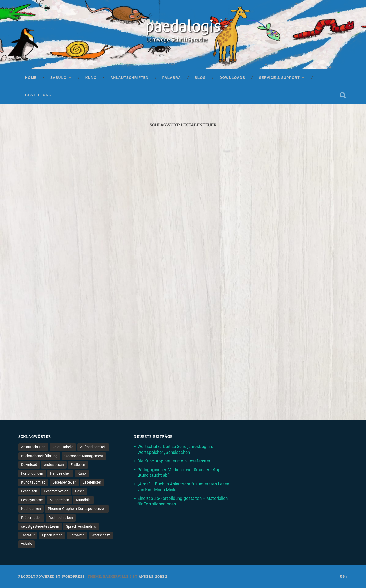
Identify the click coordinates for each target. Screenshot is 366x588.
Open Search (343, 95)
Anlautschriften (129, 78)
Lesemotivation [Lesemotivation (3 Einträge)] (56, 491)
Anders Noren (153, 576)
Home (31, 78)
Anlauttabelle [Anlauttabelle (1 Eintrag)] (63, 447)
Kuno (91, 78)
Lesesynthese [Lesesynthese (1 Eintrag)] (32, 500)
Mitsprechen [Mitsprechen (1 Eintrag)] (59, 500)
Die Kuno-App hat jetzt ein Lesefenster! (174, 461)
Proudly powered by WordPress (51, 576)
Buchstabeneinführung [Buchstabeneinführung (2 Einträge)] (39, 456)
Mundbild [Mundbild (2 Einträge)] (83, 500)
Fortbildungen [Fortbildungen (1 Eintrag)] (32, 473)
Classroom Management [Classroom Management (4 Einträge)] (84, 456)
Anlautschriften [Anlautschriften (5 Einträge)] (33, 447)
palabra (172, 78)
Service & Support (279, 78)
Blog (200, 78)
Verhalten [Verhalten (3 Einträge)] (77, 535)
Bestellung (38, 95)
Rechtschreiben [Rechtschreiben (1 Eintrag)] (61, 518)
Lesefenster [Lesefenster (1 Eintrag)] (92, 482)
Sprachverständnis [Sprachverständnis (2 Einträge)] (81, 526)
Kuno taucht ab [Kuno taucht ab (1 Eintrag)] (33, 482)
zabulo (58, 78)
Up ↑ (344, 576)
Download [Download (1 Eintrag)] (29, 465)
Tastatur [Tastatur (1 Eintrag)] (28, 535)
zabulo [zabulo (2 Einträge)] (26, 544)
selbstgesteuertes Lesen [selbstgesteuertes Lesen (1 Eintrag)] (40, 526)
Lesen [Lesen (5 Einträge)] (80, 491)
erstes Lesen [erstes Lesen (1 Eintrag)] (54, 465)
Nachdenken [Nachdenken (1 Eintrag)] (31, 509)
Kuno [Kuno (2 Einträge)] (82, 473)
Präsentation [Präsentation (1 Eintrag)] (31, 518)
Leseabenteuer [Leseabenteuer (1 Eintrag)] (64, 482)
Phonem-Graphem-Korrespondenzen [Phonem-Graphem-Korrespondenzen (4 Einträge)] (77, 509)
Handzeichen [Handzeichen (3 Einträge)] (60, 473)
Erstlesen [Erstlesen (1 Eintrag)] (78, 465)
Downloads (232, 78)
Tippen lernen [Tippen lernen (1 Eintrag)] (52, 535)
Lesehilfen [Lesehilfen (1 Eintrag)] (29, 491)
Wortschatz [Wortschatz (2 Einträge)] (101, 535)
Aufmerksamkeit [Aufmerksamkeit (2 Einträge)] (93, 447)
